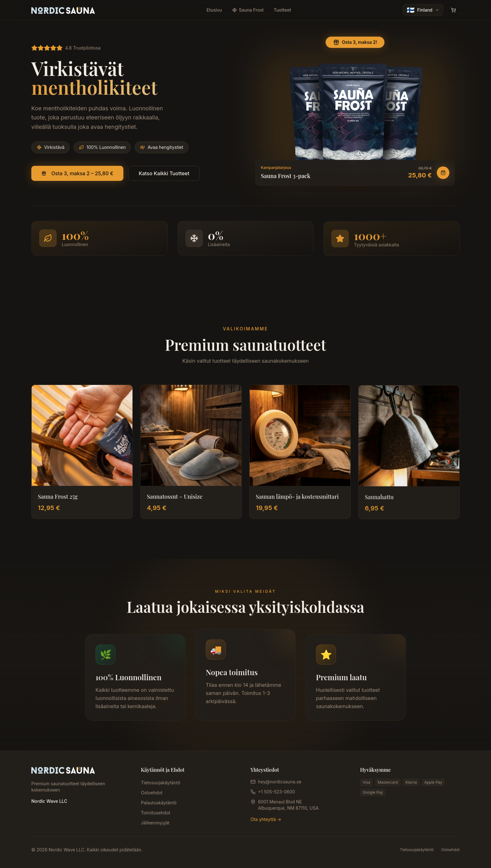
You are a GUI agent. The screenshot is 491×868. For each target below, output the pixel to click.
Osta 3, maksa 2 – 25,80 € (77, 174)
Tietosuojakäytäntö (161, 783)
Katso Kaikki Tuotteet (164, 174)
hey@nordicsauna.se (280, 782)
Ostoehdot (152, 793)
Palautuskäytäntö (159, 803)
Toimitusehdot (156, 813)
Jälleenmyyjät (155, 823)
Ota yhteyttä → (266, 819)
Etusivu (214, 10)
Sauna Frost (248, 10)
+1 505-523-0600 (277, 792)
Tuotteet (282, 10)
